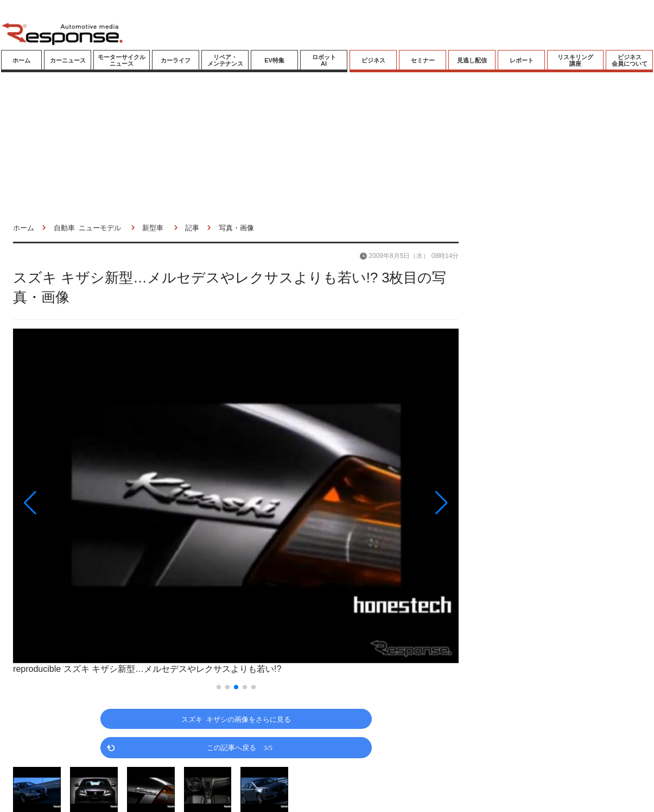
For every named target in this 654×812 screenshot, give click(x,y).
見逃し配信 (472, 60)
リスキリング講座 (575, 60)
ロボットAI (324, 60)
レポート (522, 60)
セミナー (423, 60)
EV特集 (274, 60)
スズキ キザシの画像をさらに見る (236, 719)
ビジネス (373, 60)
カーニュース (68, 60)
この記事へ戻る (240, 747)
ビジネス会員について (630, 60)
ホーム (21, 60)
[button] (80, 503)
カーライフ (176, 60)
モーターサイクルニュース (122, 60)
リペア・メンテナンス (225, 60)
